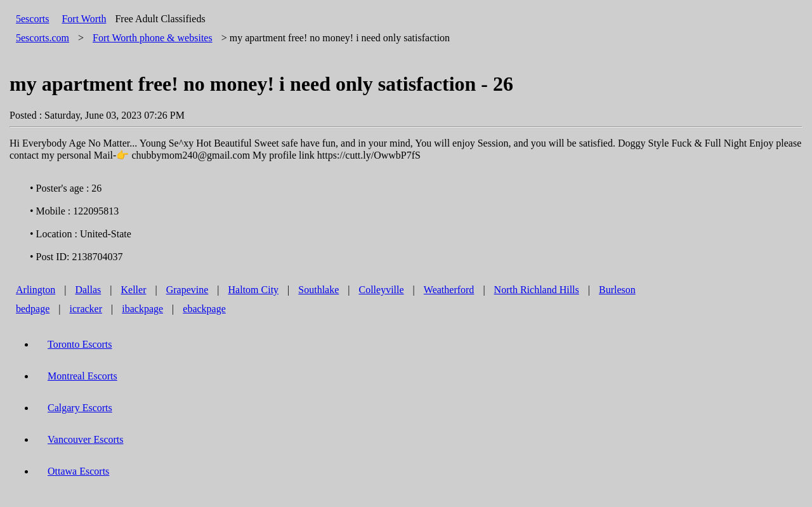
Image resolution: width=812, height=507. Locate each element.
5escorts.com (43, 38)
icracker (86, 309)
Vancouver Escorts (86, 439)
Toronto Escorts (80, 344)
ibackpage (142, 309)
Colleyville (382, 290)
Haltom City (254, 290)
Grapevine (187, 290)
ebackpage (204, 309)
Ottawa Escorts (78, 471)
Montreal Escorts (82, 376)
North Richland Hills (537, 290)
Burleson (617, 290)
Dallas (88, 290)
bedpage (33, 309)
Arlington (36, 290)
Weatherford (449, 290)
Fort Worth (84, 19)
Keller (134, 290)
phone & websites (153, 38)
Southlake (318, 290)
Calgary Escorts (80, 408)
